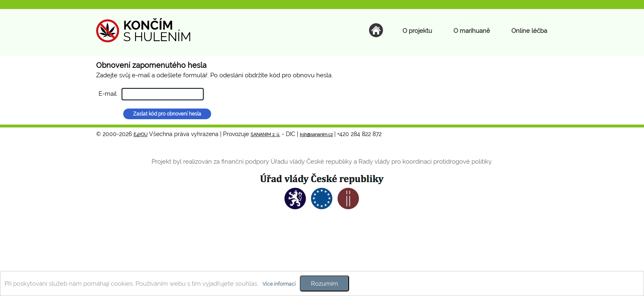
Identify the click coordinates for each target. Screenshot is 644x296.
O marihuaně (472, 31)
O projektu (417, 31)
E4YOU (140, 135)
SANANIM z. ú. (265, 135)
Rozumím (324, 283)
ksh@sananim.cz (316, 135)
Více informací (279, 284)
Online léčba (529, 31)
